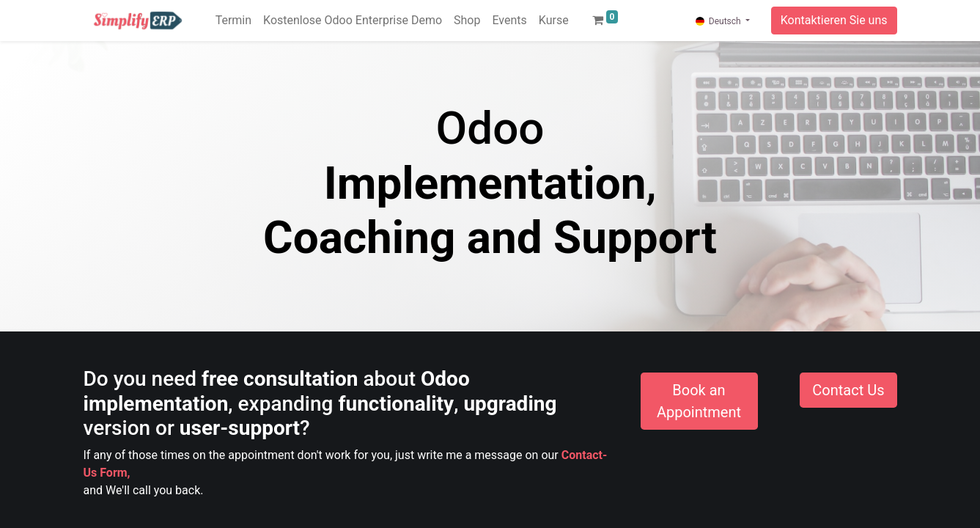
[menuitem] (233, 21)
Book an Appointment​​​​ (699, 401)
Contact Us (848, 390)
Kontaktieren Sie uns (834, 20)
